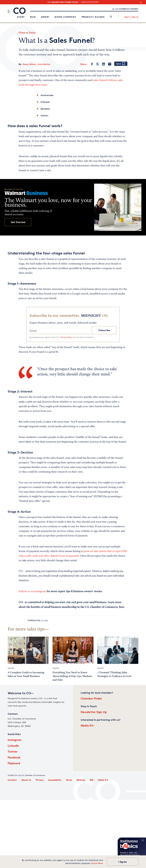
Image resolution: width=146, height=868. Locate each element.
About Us (26, 780)
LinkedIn (13, 746)
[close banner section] (141, 3)
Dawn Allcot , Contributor (36, 64)
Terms (69, 780)
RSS (92, 780)
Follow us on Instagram (33, 592)
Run (33, 17)
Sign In (127, 17)
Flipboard (14, 763)
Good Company (65, 17)
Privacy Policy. (66, 337)
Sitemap (81, 780)
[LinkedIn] (103, 64)
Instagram (15, 740)
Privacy (40, 780)
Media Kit (87, 725)
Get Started (18, 222)
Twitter (13, 751)
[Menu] (9, 11)
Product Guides (93, 17)
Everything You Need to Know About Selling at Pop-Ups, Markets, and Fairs (72, 676)
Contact (12, 780)
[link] (111, 17)
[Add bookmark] (121, 64)
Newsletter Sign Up (94, 712)
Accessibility (55, 780)
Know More (97, 863)
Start (21, 17)
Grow (45, 17)
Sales (32, 32)
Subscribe (104, 330)
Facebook (14, 757)
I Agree (123, 862)
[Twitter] (97, 64)
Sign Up (135, 17)
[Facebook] (92, 64)
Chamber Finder (91, 698)
